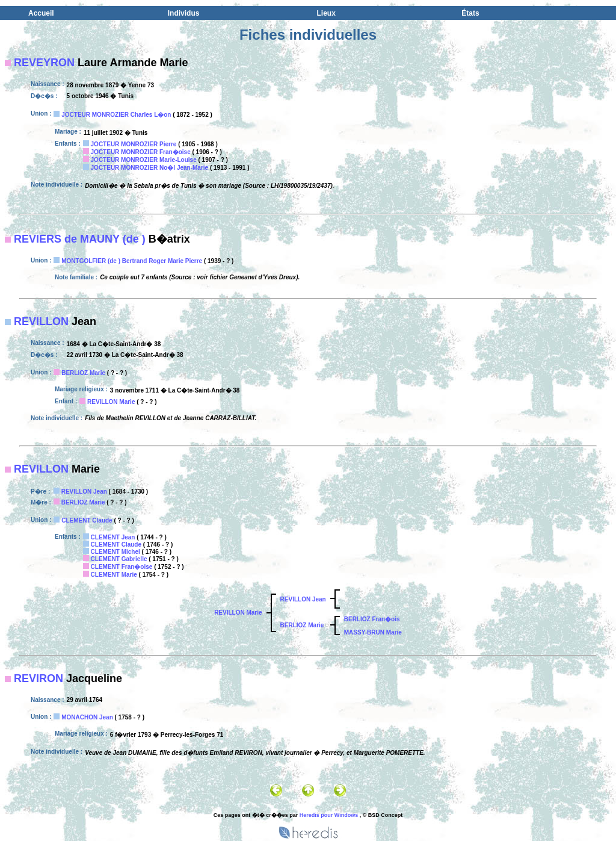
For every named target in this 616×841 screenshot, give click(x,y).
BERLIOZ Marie (83, 373)
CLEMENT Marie (114, 575)
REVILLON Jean (84, 492)
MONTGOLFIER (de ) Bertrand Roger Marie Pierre (132, 261)
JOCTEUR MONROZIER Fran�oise (141, 152)
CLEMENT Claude (87, 520)
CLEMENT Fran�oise (122, 567)
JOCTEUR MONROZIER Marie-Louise (144, 160)
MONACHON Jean (87, 717)
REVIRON (38, 678)
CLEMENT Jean (113, 537)
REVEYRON (44, 63)
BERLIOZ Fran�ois (372, 619)
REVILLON (41, 321)
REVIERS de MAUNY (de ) (80, 239)
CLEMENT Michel (115, 552)
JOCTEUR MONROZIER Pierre (134, 144)
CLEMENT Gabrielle (119, 559)
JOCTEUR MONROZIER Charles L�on (116, 115)
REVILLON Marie (111, 402)
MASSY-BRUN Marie (373, 632)
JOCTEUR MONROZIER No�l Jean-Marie (150, 168)
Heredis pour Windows (329, 815)
